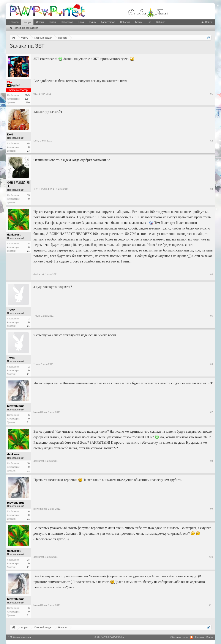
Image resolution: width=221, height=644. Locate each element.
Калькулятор (108, 22)
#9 (212, 509)
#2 (212, 141)
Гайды (52, 22)
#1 (212, 94)
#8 (212, 461)
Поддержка (67, 22)
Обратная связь (179, 637)
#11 (211, 605)
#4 (212, 274)
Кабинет (161, 22)
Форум (27, 22)
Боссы (139, 22)
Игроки (40, 22)
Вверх (210, 637)
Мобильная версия (19, 637)
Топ (149, 22)
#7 (212, 412)
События (125, 22)
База (81, 22)
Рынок (92, 22)
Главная (14, 22)
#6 (212, 364)
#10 (211, 557)
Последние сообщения (24, 28)
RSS (191, 637)
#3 (212, 189)
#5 (212, 316)
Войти (207, 22)
